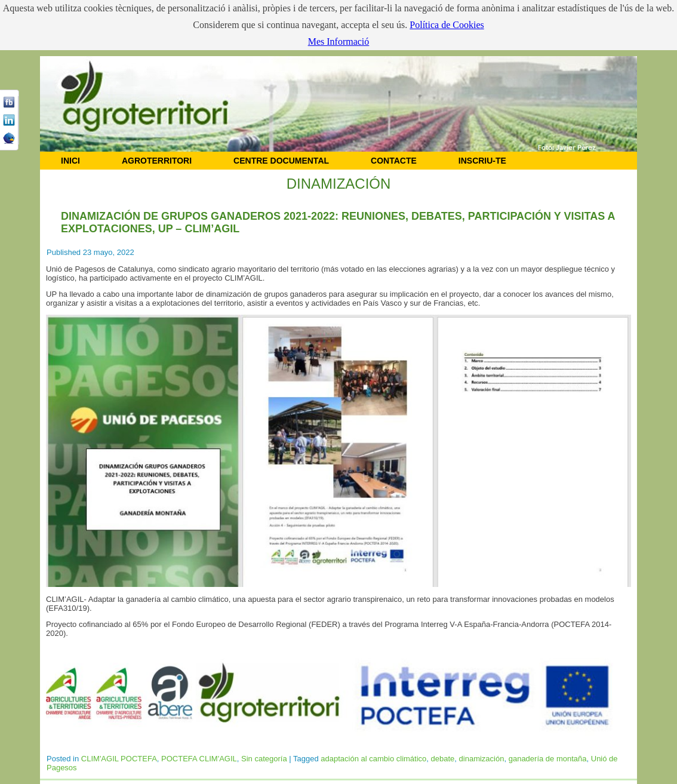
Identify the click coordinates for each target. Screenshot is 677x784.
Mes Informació (339, 41)
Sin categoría (264, 759)
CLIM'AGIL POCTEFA (119, 759)
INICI (70, 161)
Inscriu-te (482, 161)
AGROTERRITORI (157, 161)
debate (443, 759)
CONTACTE (394, 161)
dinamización (482, 759)
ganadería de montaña (548, 759)
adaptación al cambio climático (373, 759)
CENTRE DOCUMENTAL (281, 161)
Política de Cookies (447, 25)
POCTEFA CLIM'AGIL (199, 759)
